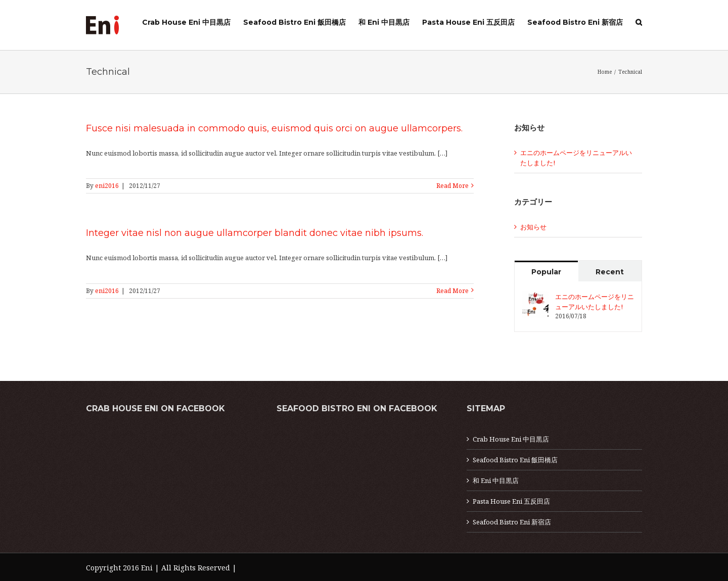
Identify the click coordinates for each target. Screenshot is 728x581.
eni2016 (107, 186)
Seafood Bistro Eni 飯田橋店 (515, 460)
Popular (546, 272)
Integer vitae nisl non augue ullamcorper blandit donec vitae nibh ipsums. (255, 233)
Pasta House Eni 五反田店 (511, 501)
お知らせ (533, 227)
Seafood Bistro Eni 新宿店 (512, 522)
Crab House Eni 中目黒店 (511, 439)
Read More (452, 186)
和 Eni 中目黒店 (496, 480)
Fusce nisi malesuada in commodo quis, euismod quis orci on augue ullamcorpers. (274, 128)
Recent (610, 272)
